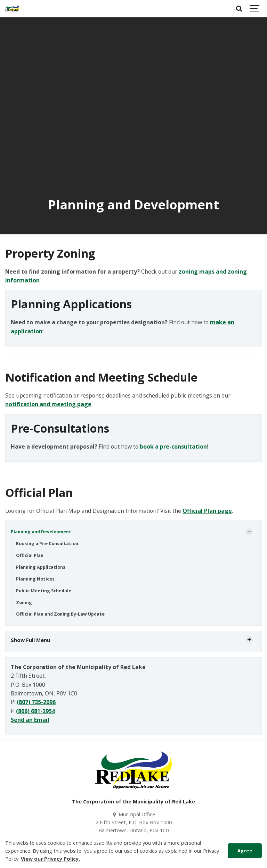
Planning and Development (41, 532)
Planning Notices (35, 579)
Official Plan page (207, 511)
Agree (245, 851)
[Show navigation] (255, 9)
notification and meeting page (48, 404)
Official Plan (30, 555)
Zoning (24, 603)
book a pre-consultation (173, 446)
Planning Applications (41, 567)
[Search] (239, 9)
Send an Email (30, 720)
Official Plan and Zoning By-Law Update (60, 614)
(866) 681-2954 (35, 711)
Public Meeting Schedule (44, 591)
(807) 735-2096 (36, 702)
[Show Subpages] (249, 532)
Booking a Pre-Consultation (47, 544)
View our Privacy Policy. (50, 859)
